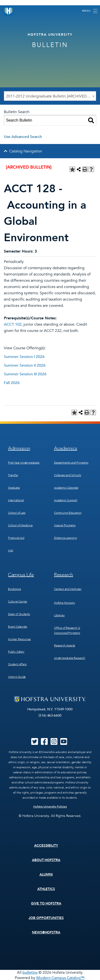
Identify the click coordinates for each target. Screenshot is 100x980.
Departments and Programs (71, 463)
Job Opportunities (46, 918)
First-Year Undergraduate (24, 463)
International (16, 500)
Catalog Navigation (26, 151)
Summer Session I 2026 (24, 357)
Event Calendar (18, 627)
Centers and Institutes (68, 589)
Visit (11, 550)
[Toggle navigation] (90, 11)
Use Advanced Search (23, 137)
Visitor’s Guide (17, 677)
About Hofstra (46, 860)
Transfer (13, 475)
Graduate (14, 488)
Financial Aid (16, 538)
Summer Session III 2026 (25, 374)
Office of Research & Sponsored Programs (67, 630)
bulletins (30, 973)
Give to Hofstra (46, 903)
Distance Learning (65, 538)
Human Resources (19, 639)
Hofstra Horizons (64, 603)
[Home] (8, 11)
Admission (19, 448)
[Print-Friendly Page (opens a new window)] (85, 169)
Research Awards (65, 645)
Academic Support (66, 500)
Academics (65, 448)
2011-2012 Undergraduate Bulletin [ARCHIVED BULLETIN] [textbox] (51, 96)
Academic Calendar (66, 488)
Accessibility (46, 846)
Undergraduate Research (70, 658)
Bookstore (14, 589)
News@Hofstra (46, 932)
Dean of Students (19, 614)
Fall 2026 (12, 383)
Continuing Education (68, 513)
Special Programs (65, 525)
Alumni (46, 874)
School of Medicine (20, 525)
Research (64, 575)
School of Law (17, 513)
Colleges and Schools (67, 475)
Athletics (46, 889)
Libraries (59, 615)
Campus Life (21, 575)
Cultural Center (18, 602)
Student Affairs (17, 664)
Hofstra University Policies (50, 807)
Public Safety (16, 652)
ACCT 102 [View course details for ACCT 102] (13, 324)
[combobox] (50, 96)
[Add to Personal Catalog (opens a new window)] (72, 169)
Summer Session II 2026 (25, 365)
